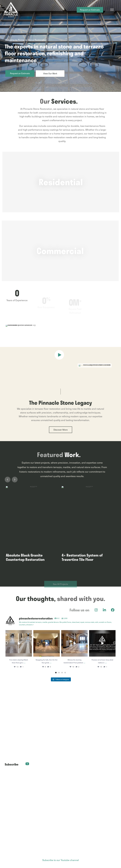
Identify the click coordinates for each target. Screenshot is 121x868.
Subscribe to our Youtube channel (61, 860)
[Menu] (112, 10)
